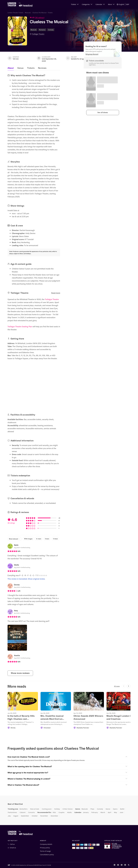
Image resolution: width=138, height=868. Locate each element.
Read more (56, 293)
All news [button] (117, 686)
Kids (54, 812)
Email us (13, 848)
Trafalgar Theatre (38, 34)
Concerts (31, 812)
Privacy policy (45, 848)
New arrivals (35, 809)
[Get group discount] (92, 54)
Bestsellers (24, 809)
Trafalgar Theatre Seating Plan (20, 326)
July (9, 816)
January (86, 812)
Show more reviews (20, 673)
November (44, 816)
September (25, 816)
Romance (42, 30)
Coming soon (47, 809)
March (103, 812)
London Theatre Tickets (15, 13)
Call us (12, 844)
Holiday (57, 809)
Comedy (51, 30)
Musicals (28, 13)
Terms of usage (45, 851)
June (121, 812)
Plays (92, 809)
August (16, 816)
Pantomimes (12, 812)
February (95, 812)
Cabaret (23, 812)
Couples (62, 812)
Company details (46, 844)
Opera (115, 809)
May (115, 812)
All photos (116, 38)
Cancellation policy (47, 855)
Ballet (122, 809)
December (54, 816)
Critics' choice (68, 809)
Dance (108, 809)
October (35, 816)
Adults (69, 812)
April (110, 812)
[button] (75, 4)
